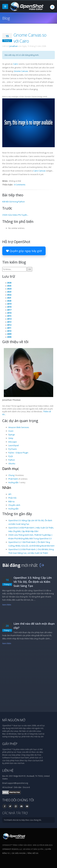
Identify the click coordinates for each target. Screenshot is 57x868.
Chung (11, 475)
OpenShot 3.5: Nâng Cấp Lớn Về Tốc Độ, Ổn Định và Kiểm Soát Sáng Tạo (33, 582)
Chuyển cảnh (14, 505)
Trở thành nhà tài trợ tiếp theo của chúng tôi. (23, 820)
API (10, 494)
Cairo (16, 64)
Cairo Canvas (39, 171)
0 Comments (20, 185)
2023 (9, 292)
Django (12, 435)
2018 (9, 307)
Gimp (11, 438)
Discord (26, 787)
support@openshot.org (18, 783)
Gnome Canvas (21, 71)
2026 (9, 283)
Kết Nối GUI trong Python (14, 202)
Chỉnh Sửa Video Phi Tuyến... (15, 215)
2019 (9, 304)
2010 (9, 331)
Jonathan (14, 46)
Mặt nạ (11, 501)
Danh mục (11, 469)
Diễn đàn (18, 787)
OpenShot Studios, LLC (12, 849)
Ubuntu (12, 463)
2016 (9, 313)
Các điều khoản (18, 853)
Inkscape (13, 442)
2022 (9, 295)
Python (12, 460)
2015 (9, 316)
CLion (11, 431)
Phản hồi (12, 498)
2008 (9, 337)
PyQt (11, 456)
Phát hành (13, 479)
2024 (9, 289)
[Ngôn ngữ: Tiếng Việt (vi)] (52, 7)
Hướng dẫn (13, 482)
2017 (9, 310)
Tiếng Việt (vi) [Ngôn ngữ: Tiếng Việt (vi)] (33, 853)
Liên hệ (8, 770)
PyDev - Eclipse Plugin (18, 453)
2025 (9, 286)
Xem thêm (7, 605)
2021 (9, 298)
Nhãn (7, 488)
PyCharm (13, 449)
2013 (9, 322)
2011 (9, 328)
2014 (9, 319)
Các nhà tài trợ (15, 813)
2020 (9, 301)
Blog (6, 18)
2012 (9, 325)
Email (10, 787)
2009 (9, 334)
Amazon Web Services (19, 427)
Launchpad (14, 445)
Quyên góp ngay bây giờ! (24, 251)
